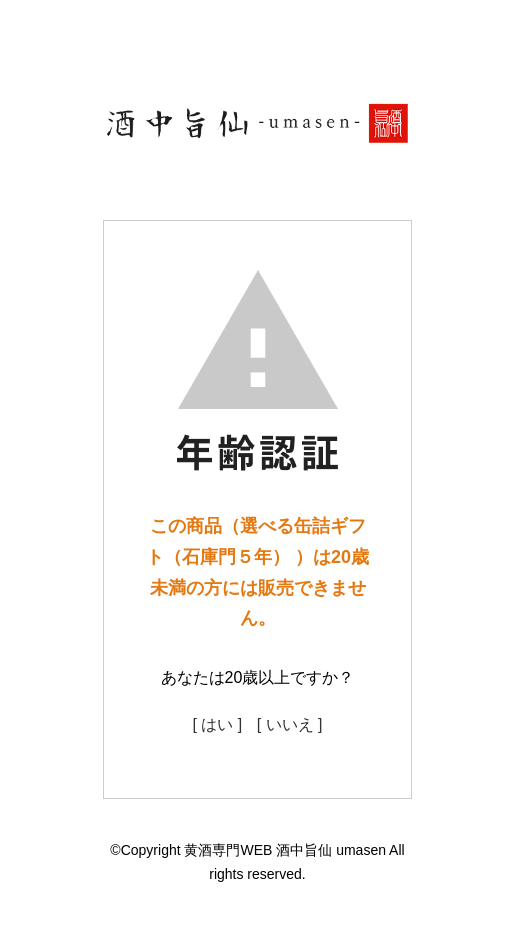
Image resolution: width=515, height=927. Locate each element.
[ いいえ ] (290, 724)
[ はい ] (217, 724)
